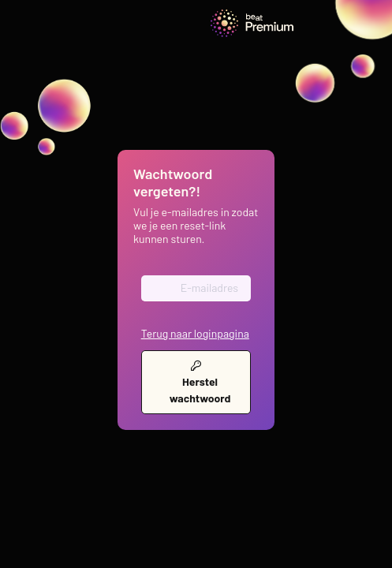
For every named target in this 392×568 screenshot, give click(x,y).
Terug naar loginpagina (195, 333)
